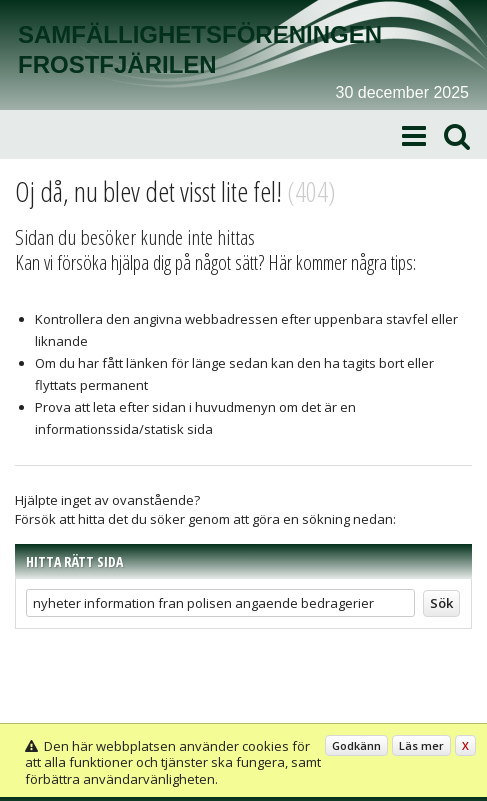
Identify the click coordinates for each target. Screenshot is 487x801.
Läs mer (421, 745)
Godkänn (356, 745)
